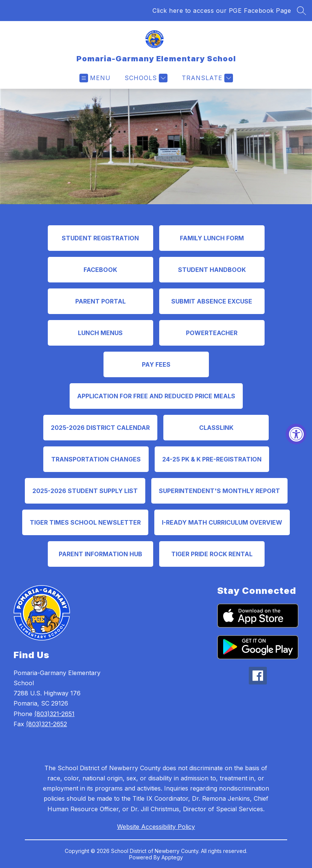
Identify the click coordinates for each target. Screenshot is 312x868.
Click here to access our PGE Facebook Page (222, 11)
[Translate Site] (206, 78)
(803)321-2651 (54, 714)
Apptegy (172, 857)
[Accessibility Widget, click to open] (296, 434)
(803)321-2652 (46, 724)
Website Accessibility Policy (156, 827)
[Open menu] (95, 78)
